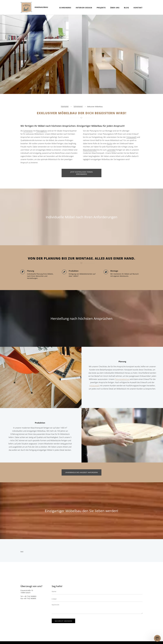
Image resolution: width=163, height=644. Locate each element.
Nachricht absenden (63, 621)
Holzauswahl (131, 137)
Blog (126, 8)
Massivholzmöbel (90, 150)
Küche (109, 144)
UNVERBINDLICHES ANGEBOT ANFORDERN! (82, 472)
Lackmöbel (111, 150)
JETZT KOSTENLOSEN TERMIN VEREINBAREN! (82, 173)
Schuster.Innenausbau (26, 7)
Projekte (101, 8)
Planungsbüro (42, 131)
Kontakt (138, 8)
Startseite (65, 107)
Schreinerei (65, 8)
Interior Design (84, 8)
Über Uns (115, 8)
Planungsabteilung (122, 379)
